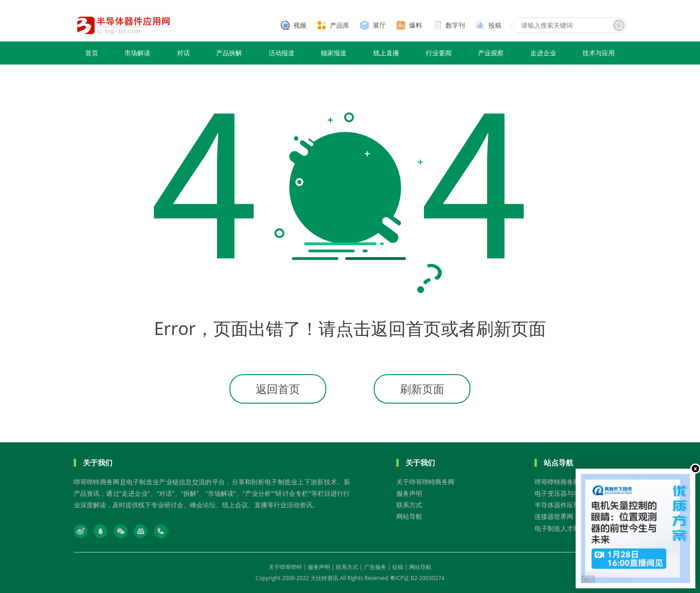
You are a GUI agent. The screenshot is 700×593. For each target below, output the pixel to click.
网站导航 (409, 516)
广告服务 (375, 567)
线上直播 (386, 53)
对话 (183, 53)
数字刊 (455, 25)
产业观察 (491, 53)
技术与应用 (599, 53)
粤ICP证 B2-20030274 (417, 578)
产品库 (340, 25)
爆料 (416, 25)
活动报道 (282, 53)
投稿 (495, 25)
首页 (92, 53)
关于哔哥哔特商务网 (425, 482)
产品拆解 (229, 53)
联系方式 (409, 505)
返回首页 (278, 389)
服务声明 (409, 493)
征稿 (398, 567)
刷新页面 (422, 389)
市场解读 (137, 53)
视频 (300, 25)
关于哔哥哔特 (285, 567)
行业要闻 (439, 53)
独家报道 (334, 53)
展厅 (379, 25)
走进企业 (543, 53)
